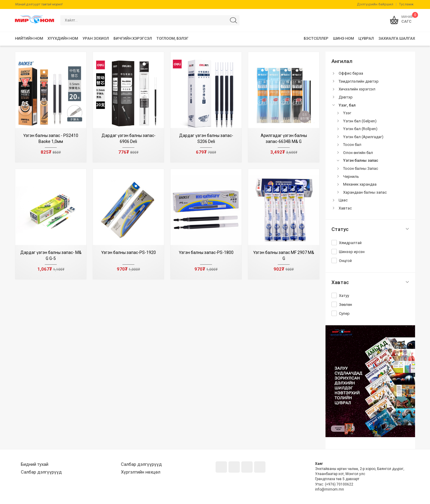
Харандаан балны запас (365, 192)
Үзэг (347, 113)
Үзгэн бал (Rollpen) (360, 129)
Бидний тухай (35, 464)
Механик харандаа (360, 184)
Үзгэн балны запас (361, 160)
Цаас (343, 200)
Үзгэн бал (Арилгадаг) (363, 137)
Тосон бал (352, 145)
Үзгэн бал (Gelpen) (360, 121)
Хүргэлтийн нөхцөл (141, 472)
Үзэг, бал (347, 105)
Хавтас (345, 208)
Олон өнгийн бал (358, 153)
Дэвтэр (346, 97)
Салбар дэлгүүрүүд (41, 472)
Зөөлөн (345, 305)
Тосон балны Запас (361, 168)
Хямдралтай (350, 243)
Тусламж (406, 4)
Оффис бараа (351, 73)
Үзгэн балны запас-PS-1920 (129, 252)
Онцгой (345, 261)
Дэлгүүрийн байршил (375, 4)
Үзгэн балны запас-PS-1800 (206, 252)
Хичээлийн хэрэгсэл (357, 89)
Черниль (351, 177)
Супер (344, 313)
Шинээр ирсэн (352, 252)
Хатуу (344, 296)
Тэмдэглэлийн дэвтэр (359, 81)
